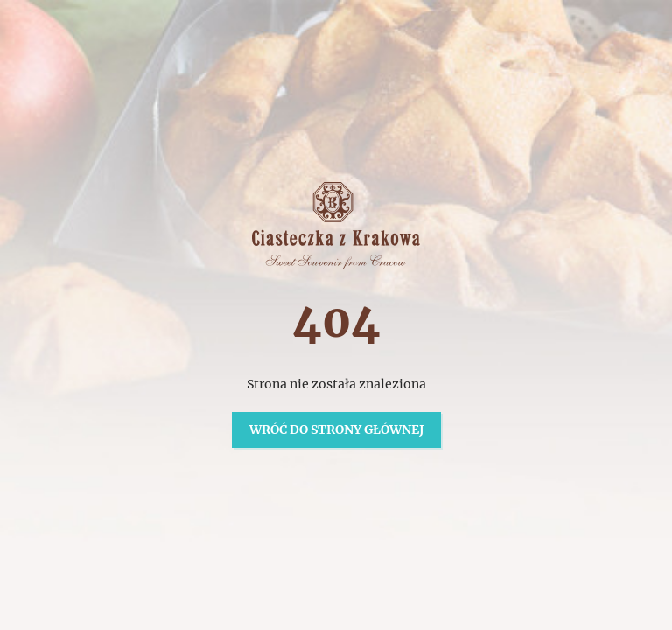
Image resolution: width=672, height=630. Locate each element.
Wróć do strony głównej (336, 430)
